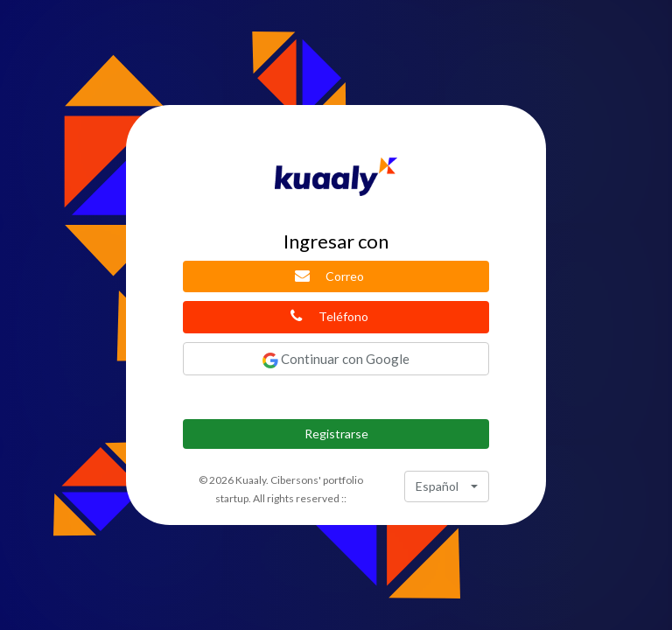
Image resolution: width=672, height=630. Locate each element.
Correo (329, 276)
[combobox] (447, 486)
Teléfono (329, 316)
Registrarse (336, 434)
